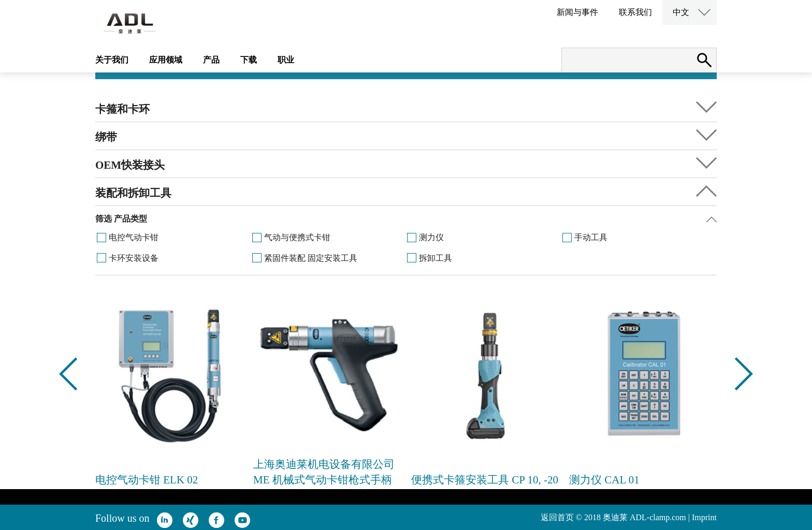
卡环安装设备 (134, 258)
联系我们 (635, 12)
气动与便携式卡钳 (297, 237)
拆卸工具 (436, 258)
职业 (286, 60)
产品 (211, 60)
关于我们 (112, 60)
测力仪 (431, 237)
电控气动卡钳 (134, 237)
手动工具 (591, 237)
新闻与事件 (577, 12)
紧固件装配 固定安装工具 (311, 258)
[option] (169, 394)
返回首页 (557, 517)
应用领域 (166, 60)
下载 (249, 60)
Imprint (704, 517)
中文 (681, 12)
